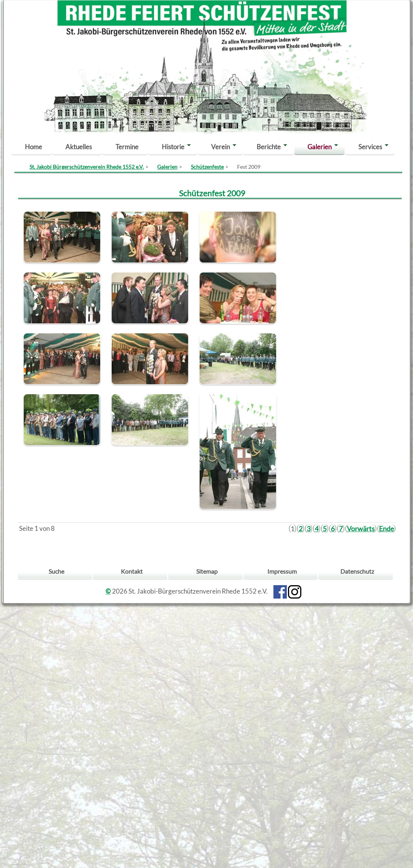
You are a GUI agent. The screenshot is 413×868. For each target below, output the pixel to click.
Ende (386, 529)
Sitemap (207, 571)
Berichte (269, 147)
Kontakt (132, 571)
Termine (127, 147)
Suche (56, 571)
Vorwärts (361, 529)
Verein (220, 147)
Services (370, 147)
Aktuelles (79, 147)
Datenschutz (357, 571)
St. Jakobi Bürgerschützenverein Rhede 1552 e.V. (87, 167)
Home (33, 147)
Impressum (282, 571)
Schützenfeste (207, 167)
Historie (173, 147)
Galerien (320, 147)
